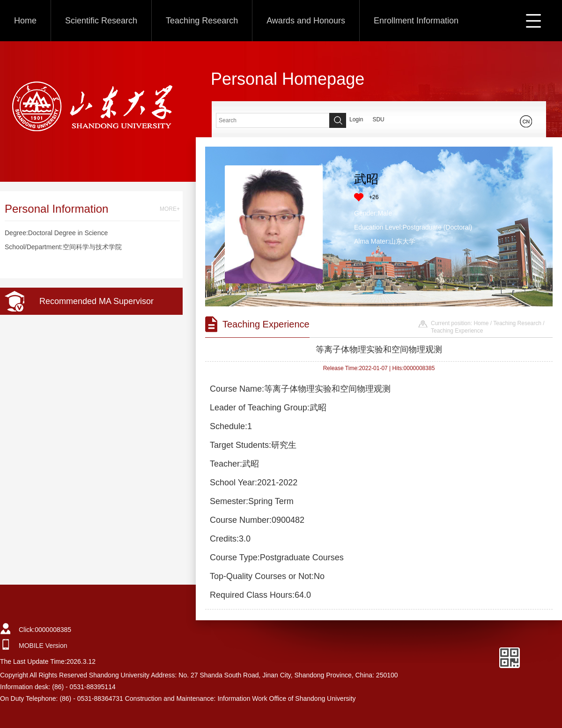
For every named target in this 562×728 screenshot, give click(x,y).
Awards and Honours (306, 21)
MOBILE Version (43, 646)
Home (25, 21)
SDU (378, 119)
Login (356, 119)
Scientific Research (101, 21)
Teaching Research (202, 21)
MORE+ (170, 209)
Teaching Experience (457, 331)
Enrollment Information (416, 21)
